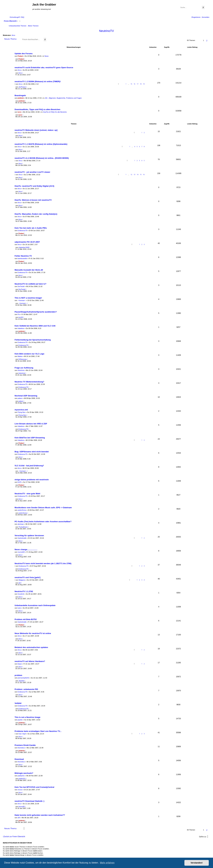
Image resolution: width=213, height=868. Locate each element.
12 (131, 175)
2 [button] (207, 40)
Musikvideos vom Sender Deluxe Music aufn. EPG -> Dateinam (43, 508)
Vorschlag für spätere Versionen (29, 535)
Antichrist (21, 370)
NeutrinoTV (106, 31)
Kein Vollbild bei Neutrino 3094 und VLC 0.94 (35, 326)
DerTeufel (21, 286)
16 (135, 84)
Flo (19, 314)
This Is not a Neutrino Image (28, 717)
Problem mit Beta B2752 (26, 619)
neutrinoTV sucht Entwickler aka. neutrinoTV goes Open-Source (44, 67)
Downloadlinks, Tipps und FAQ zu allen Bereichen (37, 109)
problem (18, 675)
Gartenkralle (22, 538)
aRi (19, 818)
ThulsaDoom (23, 527)
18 (141, 84)
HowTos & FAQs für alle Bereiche (55, 112)
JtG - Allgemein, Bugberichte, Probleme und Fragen (63, 98)
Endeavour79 (22, 231)
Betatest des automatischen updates (31, 647)
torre (19, 112)
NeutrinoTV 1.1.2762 (24, 591)
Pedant (20, 56)
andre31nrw (22, 510)
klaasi (20, 664)
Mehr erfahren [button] (107, 863)
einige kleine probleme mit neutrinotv (32, 480)
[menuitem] (22, 17)
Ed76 (20, 482)
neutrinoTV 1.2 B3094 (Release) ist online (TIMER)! (38, 81)
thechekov (21, 748)
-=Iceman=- (22, 300)
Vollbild (18, 703)
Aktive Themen (33, 26)
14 (138, 175)
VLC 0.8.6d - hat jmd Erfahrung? (29, 466)
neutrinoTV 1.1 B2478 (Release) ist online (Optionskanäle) (41, 144)
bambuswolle (22, 258)
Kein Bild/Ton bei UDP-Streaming (30, 438)
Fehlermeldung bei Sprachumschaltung (33, 340)
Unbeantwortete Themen (18, 26)
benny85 (22, 807)
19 (144, 84)
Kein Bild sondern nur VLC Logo (29, 354)
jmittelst (21, 98)
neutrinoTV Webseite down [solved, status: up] (36, 130)
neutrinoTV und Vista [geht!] (28, 577)
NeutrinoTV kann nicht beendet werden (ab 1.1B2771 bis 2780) (43, 563)
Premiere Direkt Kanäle (25, 745)
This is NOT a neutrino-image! (28, 298)
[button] (209, 40)
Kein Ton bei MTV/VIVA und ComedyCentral (34, 787)
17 (138, 84)
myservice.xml (21, 410)
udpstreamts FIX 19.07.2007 (27, 242)
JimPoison (22, 87)
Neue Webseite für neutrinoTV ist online (33, 633)
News (47, 56)
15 (131, 84)
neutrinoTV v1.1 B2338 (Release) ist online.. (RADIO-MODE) (42, 158)
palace (20, 398)
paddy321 (21, 776)
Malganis (22, 580)
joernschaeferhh (23, 678)
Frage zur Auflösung (24, 368)
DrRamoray (23, 359)
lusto (19, 608)
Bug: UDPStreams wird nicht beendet (32, 452)
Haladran (21, 328)
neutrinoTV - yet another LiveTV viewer (32, 172)
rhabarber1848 (24, 247)
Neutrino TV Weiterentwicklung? (29, 382)
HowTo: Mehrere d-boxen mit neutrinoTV (33, 200)
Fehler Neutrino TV (23, 256)
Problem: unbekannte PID (26, 689)
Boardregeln (20, 95)
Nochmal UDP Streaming (26, 396)
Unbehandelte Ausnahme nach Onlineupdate (35, 605)
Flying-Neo (22, 412)
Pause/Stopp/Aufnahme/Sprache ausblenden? (36, 312)
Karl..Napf (22, 734)
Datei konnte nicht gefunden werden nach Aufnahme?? (40, 815)
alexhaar (21, 524)
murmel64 (21, 552)
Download (19, 759)
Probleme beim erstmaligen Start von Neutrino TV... (38, 731)
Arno (13, 35)
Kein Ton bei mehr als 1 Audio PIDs (31, 228)
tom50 (21, 317)
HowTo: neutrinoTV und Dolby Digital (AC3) (34, 186)
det (20, 583)
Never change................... (26, 549)
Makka (20, 356)
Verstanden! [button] (197, 863)
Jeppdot (21, 681)
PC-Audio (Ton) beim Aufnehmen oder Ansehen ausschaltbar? (43, 522)
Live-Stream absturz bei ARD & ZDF (31, 424)
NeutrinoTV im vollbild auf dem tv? (30, 284)
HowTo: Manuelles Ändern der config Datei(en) (36, 214)
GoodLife (21, 594)
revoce (20, 790)
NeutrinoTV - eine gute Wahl (27, 494)
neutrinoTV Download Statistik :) (29, 801)
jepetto (20, 720)
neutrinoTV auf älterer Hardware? (30, 661)
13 (135, 175)
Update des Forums (24, 54)
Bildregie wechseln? (24, 773)
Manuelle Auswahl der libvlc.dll (29, 270)
